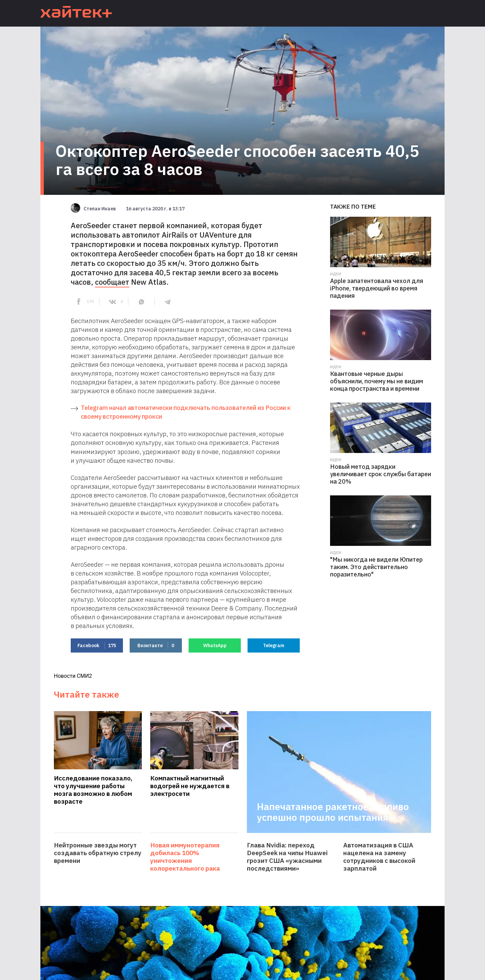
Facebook (97, 646)
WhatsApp (215, 645)
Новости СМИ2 (73, 676)
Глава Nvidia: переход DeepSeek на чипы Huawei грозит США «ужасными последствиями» (287, 857)
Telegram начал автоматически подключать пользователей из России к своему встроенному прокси (186, 412)
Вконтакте (156, 646)
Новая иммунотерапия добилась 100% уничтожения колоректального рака (185, 857)
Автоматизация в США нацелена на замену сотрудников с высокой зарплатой (379, 857)
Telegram (274, 645)
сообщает (112, 282)
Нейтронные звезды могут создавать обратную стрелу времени (98, 853)
